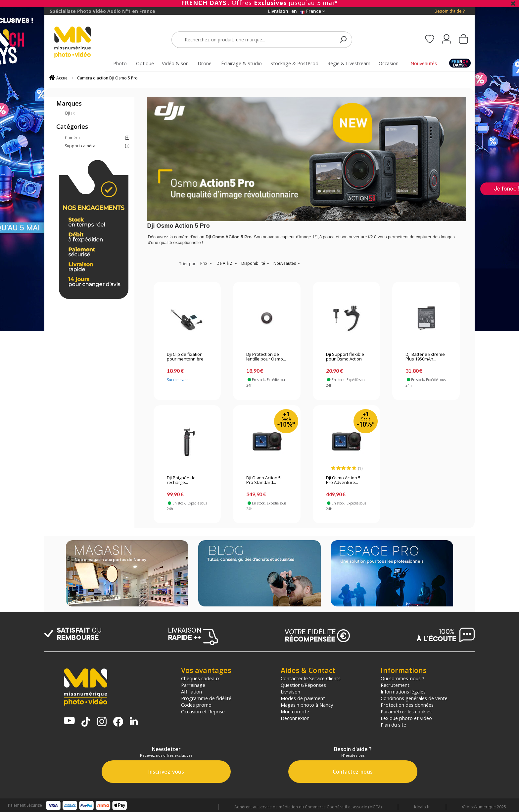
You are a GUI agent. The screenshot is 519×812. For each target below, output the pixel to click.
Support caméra (80, 146)
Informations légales (403, 692)
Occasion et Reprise (203, 711)
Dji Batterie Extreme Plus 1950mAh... (425, 357)
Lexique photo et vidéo (406, 718)
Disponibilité (256, 263)
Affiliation (191, 692)
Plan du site (393, 725)
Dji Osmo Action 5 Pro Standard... (263, 480)
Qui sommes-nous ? (402, 678)
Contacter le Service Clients (311, 678)
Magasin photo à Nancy (307, 705)
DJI (70, 113)
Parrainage (193, 685)
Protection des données (407, 705)
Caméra (72, 138)
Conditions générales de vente (414, 698)
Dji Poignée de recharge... (181, 480)
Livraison (290, 692)
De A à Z (228, 263)
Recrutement (395, 685)
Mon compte (295, 711)
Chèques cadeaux (200, 678)
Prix (207, 263)
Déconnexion (295, 718)
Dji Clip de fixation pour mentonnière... (187, 357)
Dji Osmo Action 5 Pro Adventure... (343, 480)
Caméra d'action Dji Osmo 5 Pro (107, 78)
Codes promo (196, 705)
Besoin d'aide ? (450, 11)
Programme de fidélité (206, 698)
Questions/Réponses (303, 685)
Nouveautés (287, 263)
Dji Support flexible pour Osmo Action (345, 357)
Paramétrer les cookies (406, 711)
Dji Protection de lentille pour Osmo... (266, 357)
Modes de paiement (303, 698)
